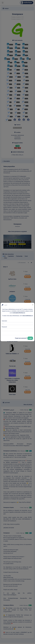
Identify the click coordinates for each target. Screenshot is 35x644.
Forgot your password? (21, 338)
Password (4, 327)
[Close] (33, 305)
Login (30, 338)
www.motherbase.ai (27, 316)
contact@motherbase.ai (19, 313)
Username (4, 321)
